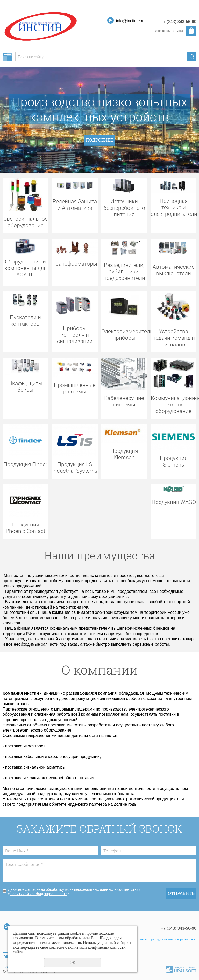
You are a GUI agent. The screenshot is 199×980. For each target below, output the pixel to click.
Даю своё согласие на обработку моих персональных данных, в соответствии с (74, 892)
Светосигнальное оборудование (26, 222)
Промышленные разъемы (75, 388)
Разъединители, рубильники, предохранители (124, 271)
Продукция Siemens (174, 461)
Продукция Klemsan (124, 454)
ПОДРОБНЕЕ (99, 140)
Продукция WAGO (174, 502)
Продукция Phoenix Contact (26, 527)
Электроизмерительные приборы (124, 334)
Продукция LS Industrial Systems (75, 467)
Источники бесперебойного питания (124, 208)
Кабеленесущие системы (124, 401)
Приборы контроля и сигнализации (75, 335)
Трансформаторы (75, 263)
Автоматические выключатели (174, 270)
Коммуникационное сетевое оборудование (174, 404)
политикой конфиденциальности (39, 894)
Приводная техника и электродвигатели (174, 207)
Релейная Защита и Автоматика (75, 204)
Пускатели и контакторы (25, 320)
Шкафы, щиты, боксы (25, 386)
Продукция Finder (25, 464)
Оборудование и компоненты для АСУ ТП (26, 268)
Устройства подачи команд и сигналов (174, 338)
